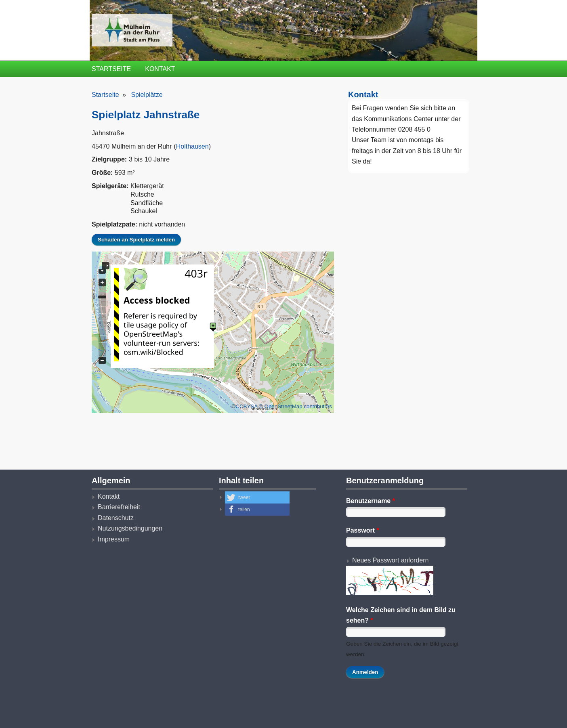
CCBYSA (246, 406)
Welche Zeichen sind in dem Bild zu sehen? (401, 615)
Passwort (363, 530)
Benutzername (371, 501)
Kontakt (160, 69)
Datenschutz (116, 518)
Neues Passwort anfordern (390, 560)
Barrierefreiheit (119, 507)
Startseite (111, 69)
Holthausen (192, 146)
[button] (257, 497)
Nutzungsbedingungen (130, 528)
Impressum (114, 539)
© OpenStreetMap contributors (295, 406)
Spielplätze (147, 95)
